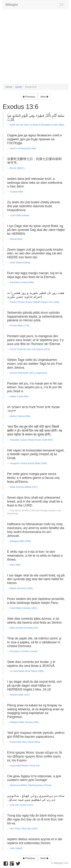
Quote (19, 87)
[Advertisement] (35, 48)
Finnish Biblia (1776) (19, 326)
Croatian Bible (17, 192)
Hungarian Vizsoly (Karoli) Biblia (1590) (28, 463)
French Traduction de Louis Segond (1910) (30, 349)
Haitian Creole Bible (19, 396)
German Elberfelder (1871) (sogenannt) (28, 373)
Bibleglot (12, 5)
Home (9, 87)
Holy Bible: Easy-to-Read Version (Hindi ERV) (31, 440)
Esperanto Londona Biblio (22, 282)
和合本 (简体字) (17, 168)
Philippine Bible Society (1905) (24, 722)
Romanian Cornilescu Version (24, 651)
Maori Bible (15, 565)
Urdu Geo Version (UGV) (22, 805)
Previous (29, 97)
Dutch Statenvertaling (20, 263)
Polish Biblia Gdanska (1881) (23, 608)
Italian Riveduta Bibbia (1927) (24, 487)
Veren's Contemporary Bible (23, 148)
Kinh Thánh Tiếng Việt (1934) (24, 829)
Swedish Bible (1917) (20, 695)
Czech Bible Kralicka (20, 215)
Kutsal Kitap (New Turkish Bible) (25, 742)
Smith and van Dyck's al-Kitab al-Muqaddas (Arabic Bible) (37, 125)
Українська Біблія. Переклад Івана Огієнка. (31, 785)
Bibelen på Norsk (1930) (21, 588)
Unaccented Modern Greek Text (25, 766)
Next (45, 97)
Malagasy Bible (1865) (20, 541)
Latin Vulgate (16, 848)
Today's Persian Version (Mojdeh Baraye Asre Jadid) (35, 302)
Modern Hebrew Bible (20, 416)
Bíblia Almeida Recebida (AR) (24, 628)
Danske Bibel (16, 239)
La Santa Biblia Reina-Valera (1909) (27, 671)
